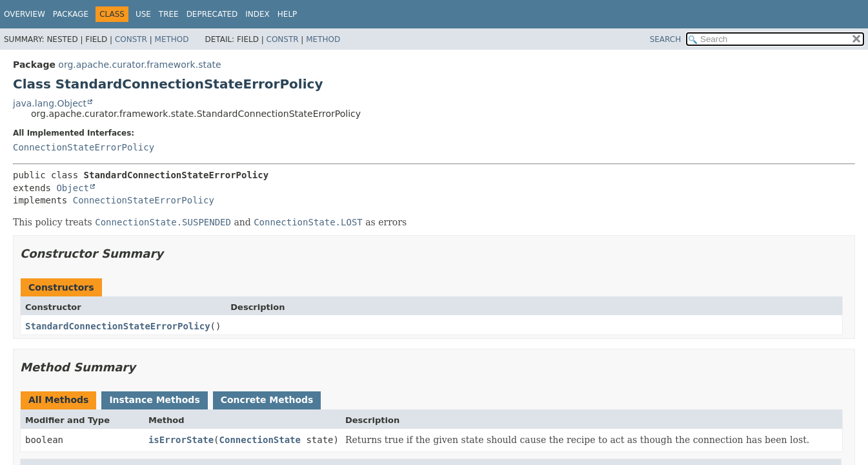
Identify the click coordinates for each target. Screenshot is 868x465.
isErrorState (181, 440)
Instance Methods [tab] (154, 400)
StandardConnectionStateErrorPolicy (118, 326)
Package (71, 14)
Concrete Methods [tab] (267, 400)
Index (257, 14)
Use (143, 14)
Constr (131, 39)
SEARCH (666, 39)
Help (288, 14)
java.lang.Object (50, 103)
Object (73, 188)
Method (172, 39)
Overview (25, 14)
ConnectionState (260, 440)
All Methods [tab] (58, 400)
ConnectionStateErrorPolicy (84, 147)
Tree (169, 14)
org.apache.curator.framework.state (139, 65)
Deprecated (212, 14)
